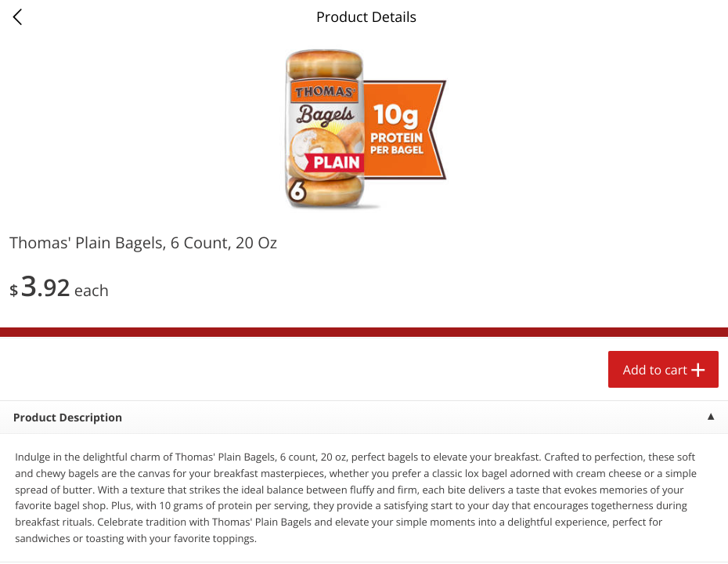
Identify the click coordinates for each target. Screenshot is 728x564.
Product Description (68, 418)
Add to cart (655, 370)
